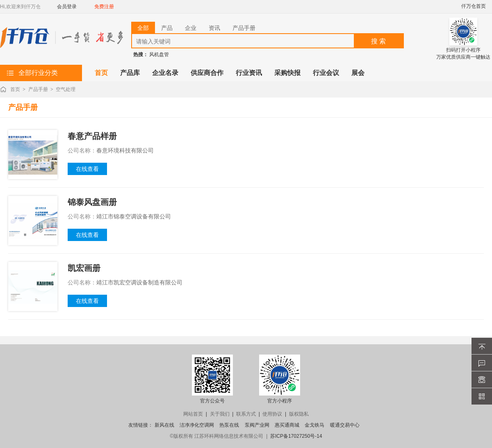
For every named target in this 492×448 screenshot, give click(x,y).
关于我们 (220, 414)
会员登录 (67, 7)
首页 (15, 89)
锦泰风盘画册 (92, 202)
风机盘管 (159, 55)
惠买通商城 (287, 425)
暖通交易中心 (345, 425)
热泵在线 (229, 425)
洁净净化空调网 (197, 425)
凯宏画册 (84, 268)
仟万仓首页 (474, 6)
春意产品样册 (92, 136)
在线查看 (87, 169)
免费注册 (104, 7)
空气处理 (66, 89)
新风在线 (164, 425)
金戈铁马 (314, 425)
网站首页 (193, 414)
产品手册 (38, 89)
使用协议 (272, 414)
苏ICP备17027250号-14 (296, 436)
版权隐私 (299, 414)
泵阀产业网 (257, 425)
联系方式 (246, 414)
